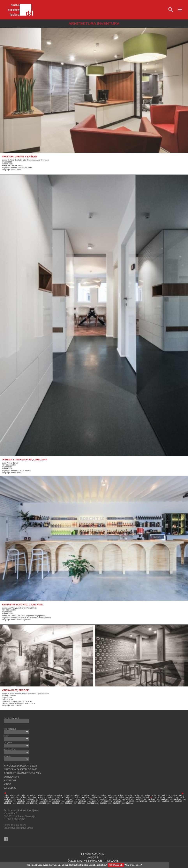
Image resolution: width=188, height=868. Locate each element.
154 (24, 801)
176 (120, 801)
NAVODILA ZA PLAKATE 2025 (20, 766)
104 (168, 797)
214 (106, 803)
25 (78, 795)
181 (141, 801)
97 (140, 797)
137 (132, 799)
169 (89, 801)
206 (71, 803)
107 (181, 797)
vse (132, 803)
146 (171, 799)
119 (53, 799)
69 (45, 797)
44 (142, 795)
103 (164, 797)
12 (34, 795)
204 (62, 803)
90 (117, 797)
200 (45, 803)
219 (128, 803)
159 (45, 801)
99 (147, 797)
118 (49, 799)
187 (168, 801)
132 (110, 799)
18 (55, 795)
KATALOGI (10, 781)
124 (75, 799)
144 (162, 799)
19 (58, 795)
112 (23, 799)
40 (129, 795)
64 (29, 797)
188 (172, 801)
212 (97, 803)
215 (110, 803)
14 (41, 795)
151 (11, 801)
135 (123, 799)
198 (36, 803)
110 (14, 799)
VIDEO (8, 784)
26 (82, 795)
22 (68, 795)
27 (85, 795)
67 (39, 797)
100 (151, 797)
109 (10, 799)
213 (101, 803)
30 (95, 795)
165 (72, 801)
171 (98, 801)
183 (150, 801)
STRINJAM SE (116, 865)
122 (66, 799)
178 (128, 801)
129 (97, 799)
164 (67, 801)
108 (5, 799)
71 (52, 797)
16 (48, 795)
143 (158, 799)
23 (71, 795)
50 (163, 795)
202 (53, 803)
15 (44, 795)
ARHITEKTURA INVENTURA (94, 24)
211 (93, 803)
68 (42, 797)
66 (35, 797)
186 (163, 801)
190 (181, 801)
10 (27, 795)
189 (176, 801)
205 (66, 803)
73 (59, 797)
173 (106, 801)
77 (72, 797)
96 (137, 797)
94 (130, 797)
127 (88, 799)
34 (109, 795)
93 (127, 797)
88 (110, 797)
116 (40, 799)
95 (133, 797)
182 (146, 801)
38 (122, 795)
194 (18, 803)
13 (38, 795)
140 (145, 799)
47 (153, 795)
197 (31, 803)
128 (93, 799)
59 (12, 797)
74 (62, 797)
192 (10, 803)
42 (136, 795)
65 (32, 797)
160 (50, 801)
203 (58, 803)
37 (119, 795)
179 (133, 801)
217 (119, 803)
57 (5, 797)
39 (126, 795)
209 (84, 803)
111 (18, 799)
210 (88, 803)
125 (79, 799)
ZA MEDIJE (10, 788)
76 (69, 797)
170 (93, 801)
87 (106, 797)
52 (169, 795)
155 (28, 801)
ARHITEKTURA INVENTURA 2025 (22, 773)
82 (89, 797)
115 (36, 799)
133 (114, 799)
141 (149, 799)
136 (128, 799)
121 (62, 799)
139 (141, 799)
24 (75, 795)
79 (79, 797)
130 (101, 799)
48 (156, 795)
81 (86, 797)
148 (180, 799)
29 (92, 795)
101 (155, 797)
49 (159, 795)
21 (65, 795)
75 (66, 797)
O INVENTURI (11, 777)
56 (183, 795)
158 (41, 801)
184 (155, 801)
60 (15, 797)
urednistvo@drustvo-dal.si (19, 828)
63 (25, 797)
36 (115, 795)
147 (175, 799)
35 (112, 795)
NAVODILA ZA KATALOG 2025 (21, 769)
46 (149, 795)
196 (27, 803)
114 (31, 799)
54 (176, 795)
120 (58, 799)
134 (119, 799)
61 (18, 797)
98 (144, 797)
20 (61, 795)
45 (146, 795)
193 (14, 803)
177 (124, 801)
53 (173, 795)
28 (88, 795)
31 (99, 795)
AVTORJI (93, 858)
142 (154, 799)
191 (5, 803)
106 (177, 797)
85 (100, 797)
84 (96, 797)
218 (123, 803)
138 (136, 799)
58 (8, 797)
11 (31, 795)
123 (71, 799)
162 (59, 801)
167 (80, 801)
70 (49, 797)
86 (103, 797)
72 (56, 797)
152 (15, 801)
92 (123, 797)
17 (51, 795)
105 (173, 797)
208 (79, 803)
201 (49, 803)
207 (75, 803)
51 (166, 795)
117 (45, 799)
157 (37, 801)
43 (139, 795)
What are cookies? (133, 865)
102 (159, 797)
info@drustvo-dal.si (15, 825)
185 (159, 801)
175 (115, 801)
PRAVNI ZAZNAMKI (93, 854)
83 (93, 797)
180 (137, 801)
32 (102, 795)
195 (23, 803)
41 (132, 795)
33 (105, 795)
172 (102, 801)
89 (113, 797)
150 (6, 801)
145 (167, 799)
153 (19, 801)
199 (40, 803)
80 (83, 797)
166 (76, 801)
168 (85, 801)
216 (114, 803)
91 (120, 797)
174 (111, 801)
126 (84, 799)
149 (184, 799)
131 (106, 799)
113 (27, 799)
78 (76, 797)
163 (63, 801)
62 (22, 797)
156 (32, 801)
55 (180, 795)
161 (54, 801)
